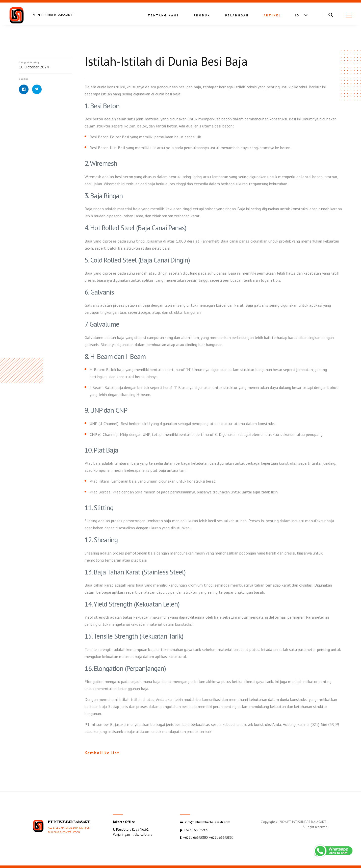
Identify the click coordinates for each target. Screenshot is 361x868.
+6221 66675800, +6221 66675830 (207, 837)
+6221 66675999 (194, 830)
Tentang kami (163, 15)
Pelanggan (237, 15)
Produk (202, 15)
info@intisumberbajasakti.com (205, 822)
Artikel (272, 15)
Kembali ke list (102, 753)
